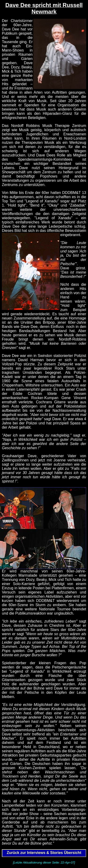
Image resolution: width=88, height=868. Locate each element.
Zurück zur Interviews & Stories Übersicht (44, 853)
